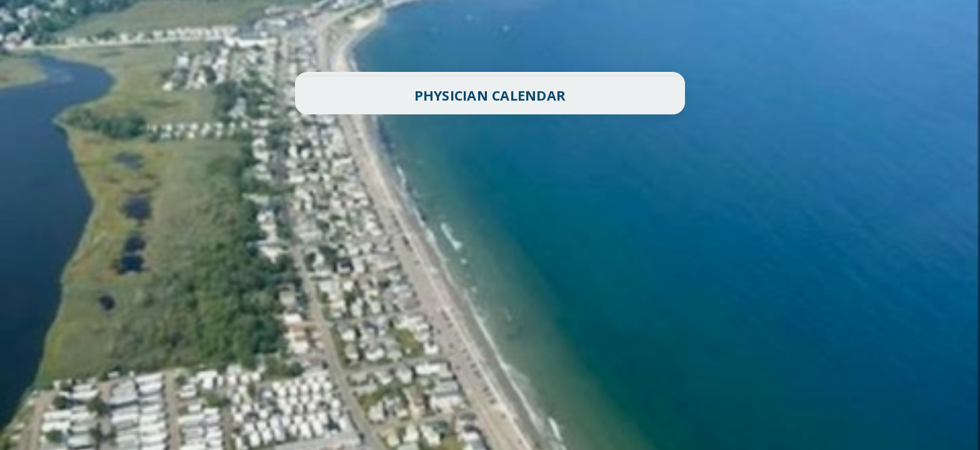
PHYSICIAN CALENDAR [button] (490, 95)
